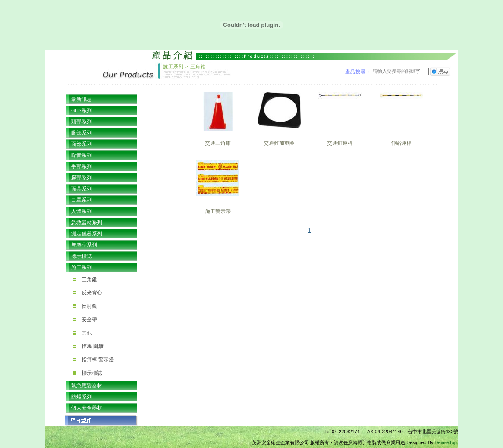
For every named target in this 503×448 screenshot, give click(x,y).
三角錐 (89, 279)
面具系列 (82, 189)
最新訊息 (82, 99)
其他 (87, 333)
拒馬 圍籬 (93, 346)
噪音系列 (82, 155)
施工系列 (82, 267)
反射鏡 (89, 306)
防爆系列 (82, 397)
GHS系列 (82, 110)
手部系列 (82, 166)
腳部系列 (82, 178)
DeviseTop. (446, 442)
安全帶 (89, 320)
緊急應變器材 (87, 385)
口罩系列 (82, 200)
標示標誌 (82, 256)
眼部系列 (82, 133)
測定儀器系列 (87, 234)
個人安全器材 (87, 408)
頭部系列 (82, 122)
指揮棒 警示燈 (98, 360)
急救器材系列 (87, 222)
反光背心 (92, 293)
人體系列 (82, 211)
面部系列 (82, 144)
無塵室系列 (84, 245)
